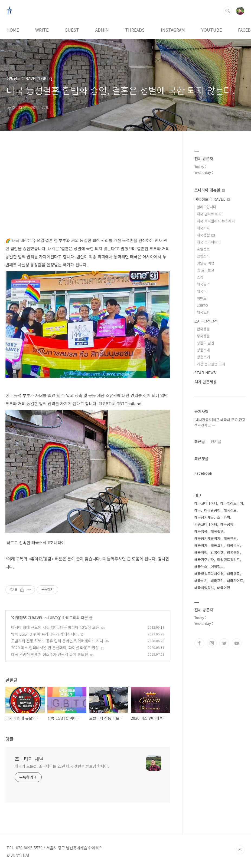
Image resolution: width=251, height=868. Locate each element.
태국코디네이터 (206, 503)
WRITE (42, 30)
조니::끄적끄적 (206, 321)
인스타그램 (212, 643)
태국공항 (227, 524)
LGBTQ (54, 618)
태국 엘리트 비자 (209, 214)
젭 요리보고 (206, 270)
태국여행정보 (204, 588)
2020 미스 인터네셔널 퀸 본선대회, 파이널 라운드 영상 (55, 648)
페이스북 (199, 643)
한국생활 (203, 329)
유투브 (237, 643)
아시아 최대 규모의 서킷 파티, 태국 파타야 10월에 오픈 (55, 627)
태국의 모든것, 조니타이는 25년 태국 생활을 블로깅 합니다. (62, 766)
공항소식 (203, 256)
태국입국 (201, 531)
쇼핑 (200, 277)
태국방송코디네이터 (209, 574)
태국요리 (217, 545)
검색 (228, 11)
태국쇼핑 (203, 312)
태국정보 (230, 510)
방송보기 (203, 357)
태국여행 (201, 552)
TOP (240, 850)
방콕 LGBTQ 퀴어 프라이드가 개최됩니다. (45, 634)
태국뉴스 (203, 284)
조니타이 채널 (29, 759)
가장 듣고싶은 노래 (211, 364)
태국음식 (233, 545)
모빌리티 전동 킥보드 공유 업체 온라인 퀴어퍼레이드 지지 (57, 641)
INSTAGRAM (173, 30)
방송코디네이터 (206, 524)
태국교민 (217, 581)
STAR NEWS (205, 373)
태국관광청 (212, 510)
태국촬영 (217, 531)
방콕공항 (233, 552)
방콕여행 (217, 552)
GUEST (72, 30)
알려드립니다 (207, 207)
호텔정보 (203, 249)
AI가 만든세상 (206, 382)
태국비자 (203, 228)
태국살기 (201, 581)
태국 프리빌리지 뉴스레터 (216, 221)
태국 (198, 510)
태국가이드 (235, 581)
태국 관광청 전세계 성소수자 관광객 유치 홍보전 (50, 654)
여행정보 (217, 567)
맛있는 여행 (206, 263)
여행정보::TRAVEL (28, 618)
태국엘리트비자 (232, 503)
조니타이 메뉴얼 (210, 190)
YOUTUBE (211, 30)
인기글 (216, 441)
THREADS (135, 30)
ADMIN (102, 30)
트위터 (224, 643)
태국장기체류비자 (207, 538)
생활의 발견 (206, 343)
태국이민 (224, 588)
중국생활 (203, 336)
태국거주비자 (204, 560)
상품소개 (203, 350)
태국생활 (206, 235)
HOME (13, 30)
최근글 (200, 441)
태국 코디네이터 (209, 242)
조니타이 (224, 517)
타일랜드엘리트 (229, 560)
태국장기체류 (204, 517)
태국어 (202, 291)
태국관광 (230, 538)
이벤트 (202, 298)
